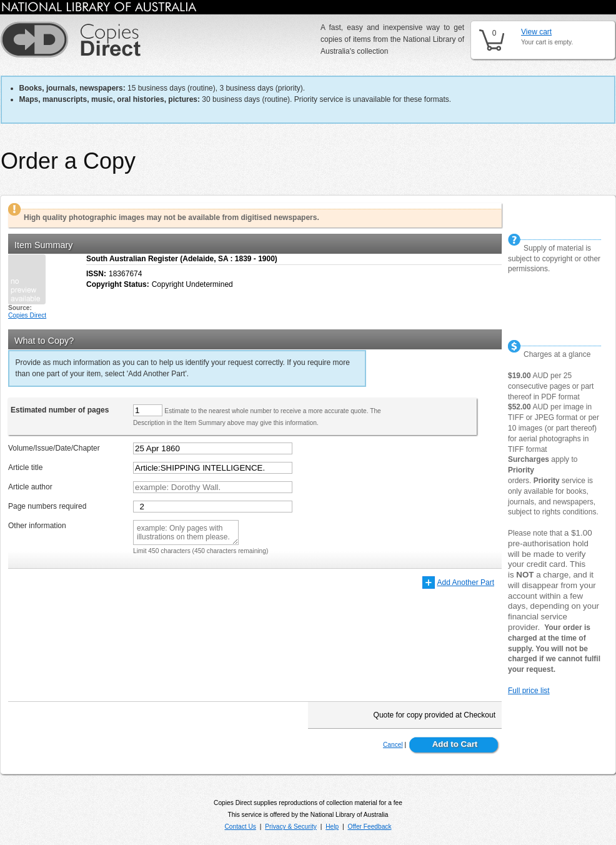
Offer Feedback (370, 827)
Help (332, 827)
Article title (25, 467)
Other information (37, 526)
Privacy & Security (291, 827)
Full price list (529, 691)
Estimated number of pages (60, 410)
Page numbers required (47, 506)
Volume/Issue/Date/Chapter (54, 448)
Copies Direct (27, 315)
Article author (30, 487)
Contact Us (240, 827)
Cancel (393, 745)
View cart (536, 32)
